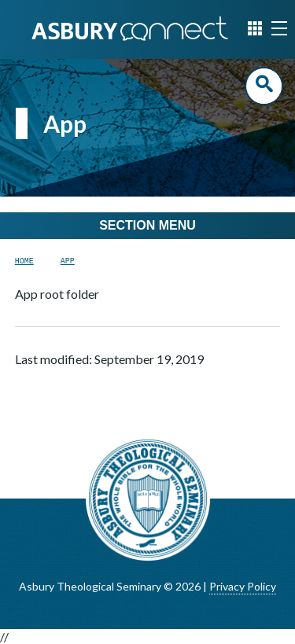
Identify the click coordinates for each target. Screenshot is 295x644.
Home (24, 261)
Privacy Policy (243, 586)
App (68, 261)
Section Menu (147, 225)
